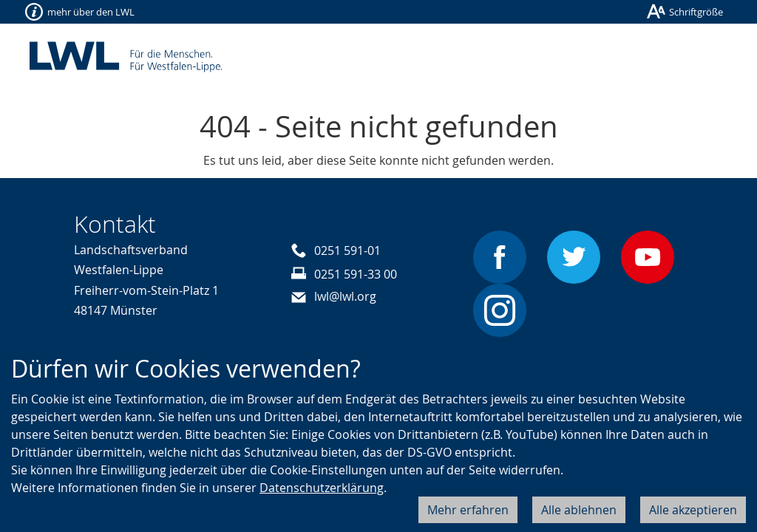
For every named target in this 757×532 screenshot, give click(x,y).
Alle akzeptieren (693, 510)
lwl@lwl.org (345, 296)
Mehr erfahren (468, 510)
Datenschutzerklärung (322, 488)
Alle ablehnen (579, 510)
